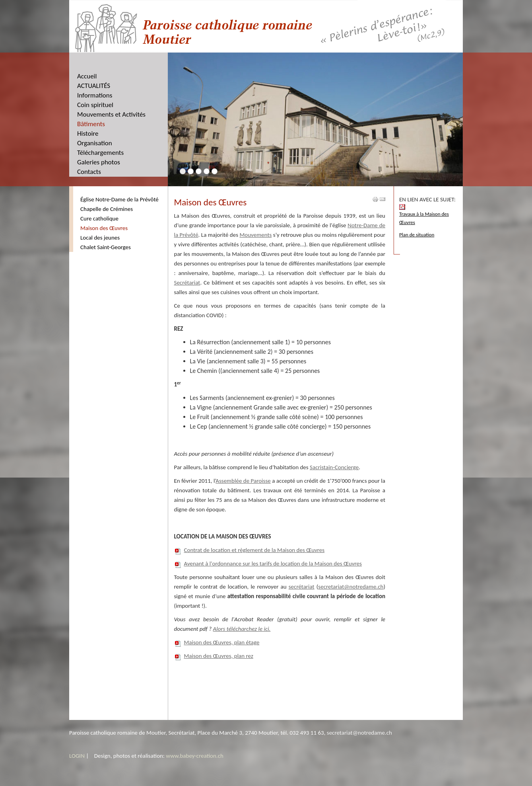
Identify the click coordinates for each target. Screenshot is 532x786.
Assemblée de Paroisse (243, 481)
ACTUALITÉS (94, 86)
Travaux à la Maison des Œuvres (424, 215)
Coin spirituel (95, 105)
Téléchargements (100, 153)
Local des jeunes (100, 238)
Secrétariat (187, 283)
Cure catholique (99, 218)
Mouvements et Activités (111, 114)
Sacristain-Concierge (334, 467)
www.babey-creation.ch (195, 756)
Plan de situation (417, 235)
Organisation (95, 143)
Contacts (89, 172)
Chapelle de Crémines (107, 209)
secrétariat (302, 587)
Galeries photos (99, 162)
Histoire (88, 134)
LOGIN (77, 756)
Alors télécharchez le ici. (242, 629)
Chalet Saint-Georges (106, 247)
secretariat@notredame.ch (351, 587)
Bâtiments (91, 124)
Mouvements (255, 235)
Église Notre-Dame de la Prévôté (119, 199)
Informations (95, 95)
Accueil (87, 76)
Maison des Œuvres (104, 228)
